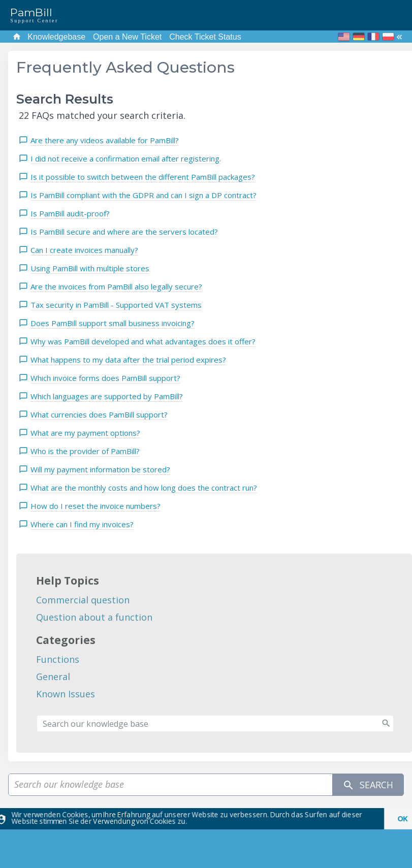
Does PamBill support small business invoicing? (113, 323)
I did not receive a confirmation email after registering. (126, 158)
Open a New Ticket (127, 37)
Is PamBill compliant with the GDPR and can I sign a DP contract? (144, 195)
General (53, 677)
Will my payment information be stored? (100, 469)
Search (368, 785)
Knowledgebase (56, 37)
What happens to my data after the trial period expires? (128, 360)
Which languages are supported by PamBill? (107, 396)
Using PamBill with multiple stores (90, 268)
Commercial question (83, 600)
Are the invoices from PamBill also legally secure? (116, 286)
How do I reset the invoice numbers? (96, 506)
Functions (58, 659)
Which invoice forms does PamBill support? (105, 378)
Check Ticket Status (205, 37)
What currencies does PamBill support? (99, 414)
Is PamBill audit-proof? (70, 213)
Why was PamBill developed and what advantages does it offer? (143, 341)
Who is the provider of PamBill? (85, 451)
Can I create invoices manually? (84, 250)
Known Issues (66, 694)
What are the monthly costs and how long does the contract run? (144, 488)
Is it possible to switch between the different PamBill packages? (143, 177)
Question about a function (94, 617)
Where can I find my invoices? (82, 524)
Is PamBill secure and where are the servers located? (124, 232)
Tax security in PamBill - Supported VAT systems (116, 305)
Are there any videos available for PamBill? (105, 140)
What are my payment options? (85, 433)
